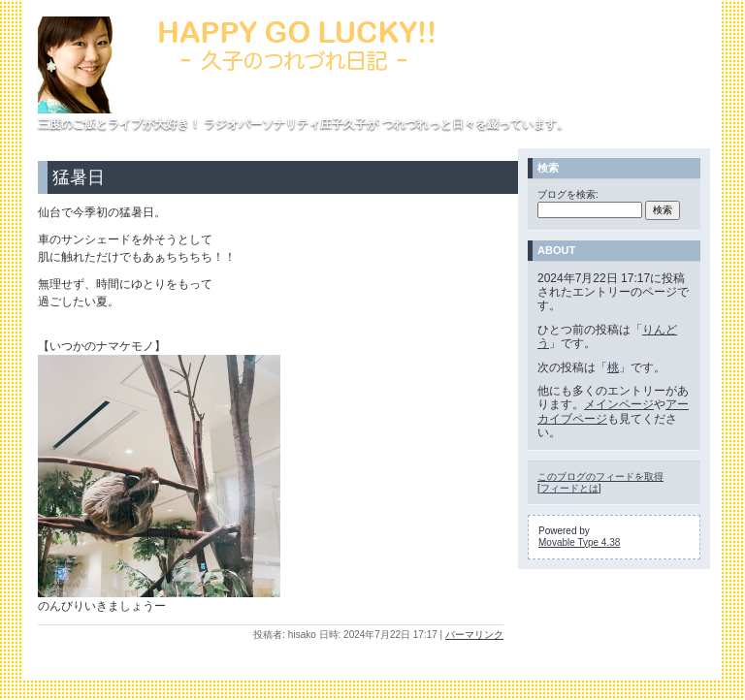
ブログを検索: (568, 194)
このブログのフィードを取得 (600, 477)
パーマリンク (474, 635)
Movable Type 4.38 (579, 542)
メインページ (619, 404)
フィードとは (569, 488)
